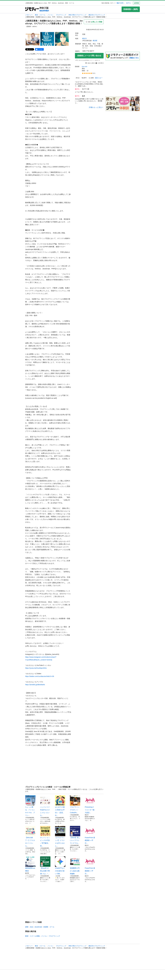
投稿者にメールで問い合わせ (89, 56)
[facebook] (39, 49)
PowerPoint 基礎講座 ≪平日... (90, 835)
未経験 (46, 927)
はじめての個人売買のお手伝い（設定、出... (60, 806)
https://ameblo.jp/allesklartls (35, 685)
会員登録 (136, 3)
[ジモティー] (32, 9)
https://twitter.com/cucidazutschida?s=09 (40, 676)
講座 (27, 927)
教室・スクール (40, 15)
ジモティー (29, 15)
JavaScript (38, 927)
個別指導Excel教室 (30, 864)
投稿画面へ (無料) (131, 9)
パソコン (51, 15)
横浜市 (85, 39)
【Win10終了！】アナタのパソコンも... (30, 836)
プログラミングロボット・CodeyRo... (75, 804)
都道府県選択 (44, 11)
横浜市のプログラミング (97, 15)
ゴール (52, 927)
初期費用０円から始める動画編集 (75, 865)
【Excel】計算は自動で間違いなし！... (45, 865)
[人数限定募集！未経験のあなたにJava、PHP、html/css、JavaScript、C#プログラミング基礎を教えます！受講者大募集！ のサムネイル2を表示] (47, 39)
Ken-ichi (85, 67)
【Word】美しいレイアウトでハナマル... (75, 835)
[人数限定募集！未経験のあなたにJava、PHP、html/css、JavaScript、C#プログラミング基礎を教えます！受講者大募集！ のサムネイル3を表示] (62, 39)
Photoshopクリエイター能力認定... (90, 804)
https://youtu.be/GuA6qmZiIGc (36, 668)
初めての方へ (120, 3)
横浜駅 (95, 41)
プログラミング (61, 15)
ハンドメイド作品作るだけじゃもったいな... (45, 806)
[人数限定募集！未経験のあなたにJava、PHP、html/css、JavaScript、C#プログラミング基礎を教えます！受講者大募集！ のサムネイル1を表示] (33, 39)
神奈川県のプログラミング (77, 15)
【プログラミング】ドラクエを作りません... (60, 836)
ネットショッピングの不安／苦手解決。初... (45, 836)
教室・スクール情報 (32, 936)
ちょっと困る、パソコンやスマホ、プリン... (30, 806)
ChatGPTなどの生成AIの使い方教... (60, 865)
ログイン (129, 3)
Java (32, 927)
